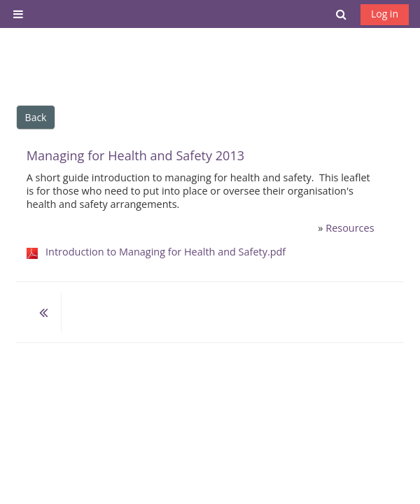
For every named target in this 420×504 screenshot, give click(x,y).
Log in (385, 14)
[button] (342, 14)
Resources (350, 228)
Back (36, 117)
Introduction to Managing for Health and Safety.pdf (166, 252)
